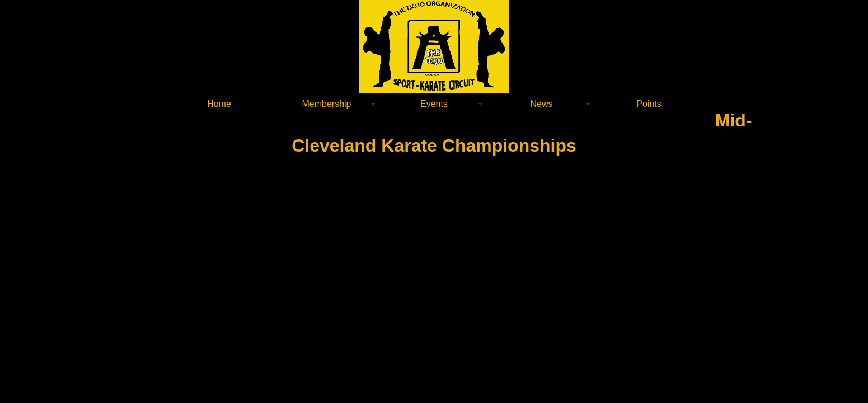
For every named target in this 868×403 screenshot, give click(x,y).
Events (434, 104)
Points (649, 104)
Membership (326, 104)
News (541, 104)
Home (219, 104)
